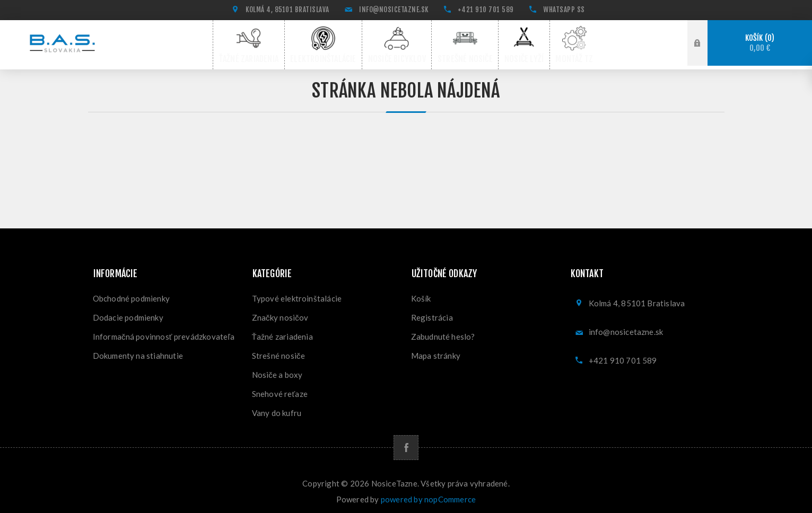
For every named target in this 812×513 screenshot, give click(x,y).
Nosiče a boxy (277, 371)
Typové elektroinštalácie (297, 295)
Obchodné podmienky (132, 295)
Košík (760, 43)
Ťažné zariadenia (282, 333)
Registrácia (432, 314)
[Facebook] (406, 444)
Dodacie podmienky (128, 314)
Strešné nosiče (278, 352)
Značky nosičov (280, 314)
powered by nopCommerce (428, 496)
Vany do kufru (277, 409)
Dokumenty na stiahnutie (138, 352)
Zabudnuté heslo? (443, 333)
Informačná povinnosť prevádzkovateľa (164, 333)
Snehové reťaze (280, 390)
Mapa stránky (436, 352)
